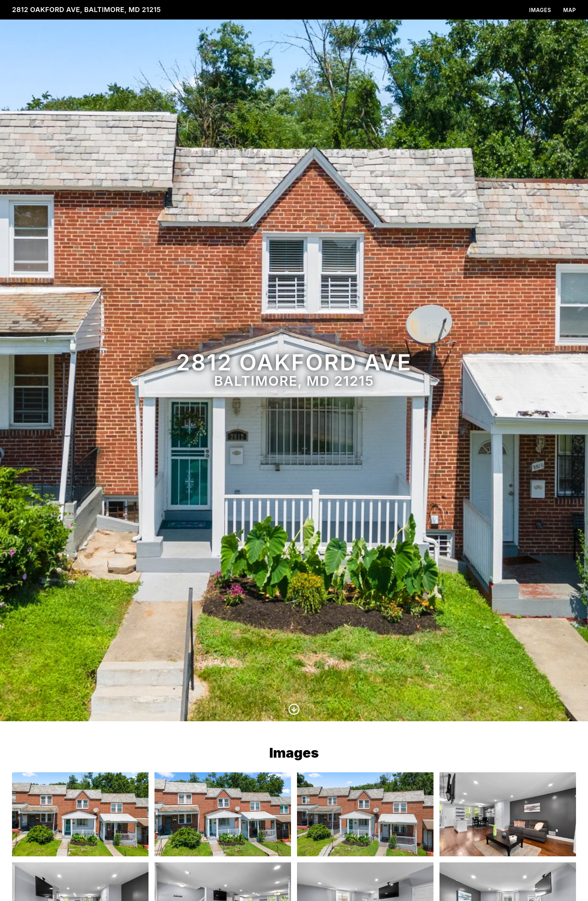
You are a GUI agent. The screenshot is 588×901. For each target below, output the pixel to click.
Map (570, 10)
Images (540, 10)
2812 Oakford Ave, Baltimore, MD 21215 (86, 10)
